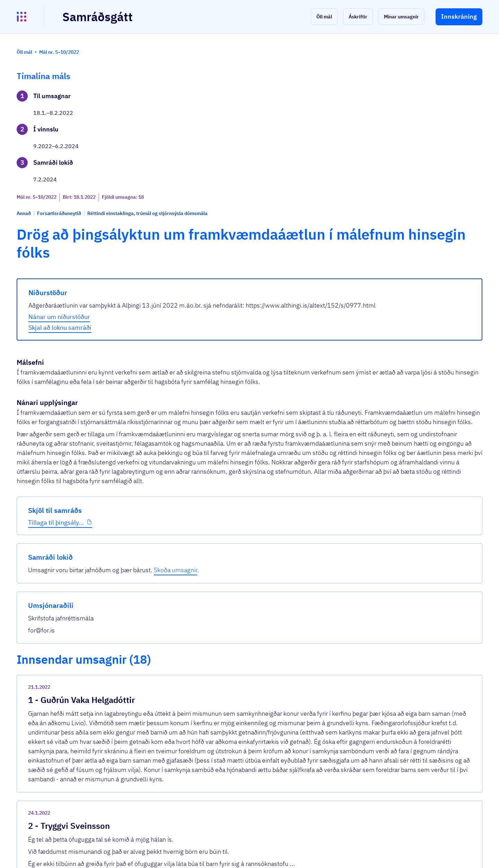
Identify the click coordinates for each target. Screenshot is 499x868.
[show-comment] (350, 546)
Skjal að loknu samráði (178, 231)
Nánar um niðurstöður (178, 221)
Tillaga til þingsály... (56, 236)
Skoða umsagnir (447, 106)
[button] (324, 17)
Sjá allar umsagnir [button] (167, 780)
